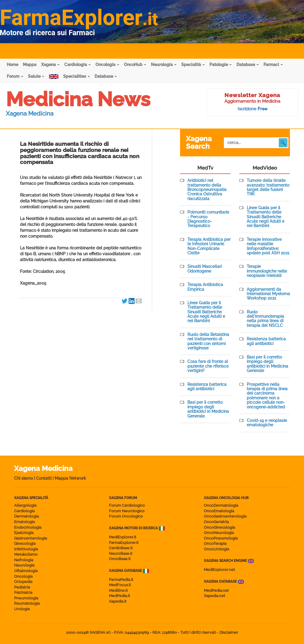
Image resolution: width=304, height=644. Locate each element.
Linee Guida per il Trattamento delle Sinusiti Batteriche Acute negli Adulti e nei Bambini (206, 312)
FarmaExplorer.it (124, 543)
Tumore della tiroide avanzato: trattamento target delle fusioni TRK (268, 187)
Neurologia (164, 65)
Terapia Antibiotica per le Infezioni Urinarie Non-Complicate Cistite (209, 246)
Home (12, 65)
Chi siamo (23, 478)
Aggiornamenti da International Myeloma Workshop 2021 (268, 294)
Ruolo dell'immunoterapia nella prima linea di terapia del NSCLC (265, 319)
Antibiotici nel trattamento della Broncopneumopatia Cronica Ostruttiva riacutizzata (207, 190)
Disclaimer (229, 632)
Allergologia (25, 505)
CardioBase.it (121, 548)
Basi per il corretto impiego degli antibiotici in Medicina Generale (208, 409)
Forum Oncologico (126, 516)
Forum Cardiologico (127, 505)
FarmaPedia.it (121, 580)
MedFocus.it (120, 585)
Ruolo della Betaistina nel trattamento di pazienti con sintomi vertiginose (208, 341)
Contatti (44, 478)
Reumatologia (27, 603)
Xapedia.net (215, 596)
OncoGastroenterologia (225, 516)
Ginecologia (25, 544)
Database (248, 65)
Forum (15, 76)
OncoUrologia (216, 549)
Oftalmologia (26, 571)
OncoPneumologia (221, 538)
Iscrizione (252, 109)
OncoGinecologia (219, 527)
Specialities (77, 76)
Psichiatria (23, 593)
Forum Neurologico (127, 511)
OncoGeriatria (216, 522)
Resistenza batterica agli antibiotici (207, 387)
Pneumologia (26, 598)
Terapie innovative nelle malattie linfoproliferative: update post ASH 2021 (268, 246)
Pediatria (22, 587)
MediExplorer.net (219, 570)
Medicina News (78, 99)
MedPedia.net (216, 590)
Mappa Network (70, 478)
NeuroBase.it (121, 553)
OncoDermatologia (221, 505)
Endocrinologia (28, 527)
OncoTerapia (215, 544)
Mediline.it (118, 590)
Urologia (22, 609)
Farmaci (273, 65)
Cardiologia (78, 65)
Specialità (193, 65)
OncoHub (135, 65)
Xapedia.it (118, 601)
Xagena (50, 65)
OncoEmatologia (219, 511)
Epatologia (24, 533)
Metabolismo (26, 554)
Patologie (221, 65)
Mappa (30, 65)
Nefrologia (24, 560)
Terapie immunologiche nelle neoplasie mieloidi (267, 271)
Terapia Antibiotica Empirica (205, 287)
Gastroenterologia (31, 538)
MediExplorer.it (123, 537)
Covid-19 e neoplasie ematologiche (267, 423)
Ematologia (24, 522)
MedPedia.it (120, 596)
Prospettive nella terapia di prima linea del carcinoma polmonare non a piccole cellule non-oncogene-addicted (267, 396)
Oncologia (107, 65)
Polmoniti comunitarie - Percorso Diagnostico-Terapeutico (208, 219)
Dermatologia (26, 516)
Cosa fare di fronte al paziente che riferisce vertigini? (208, 366)
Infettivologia (26, 549)
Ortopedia (23, 582)
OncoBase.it (120, 559)
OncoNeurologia (219, 533)
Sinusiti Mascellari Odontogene (205, 269)
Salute (36, 76)
